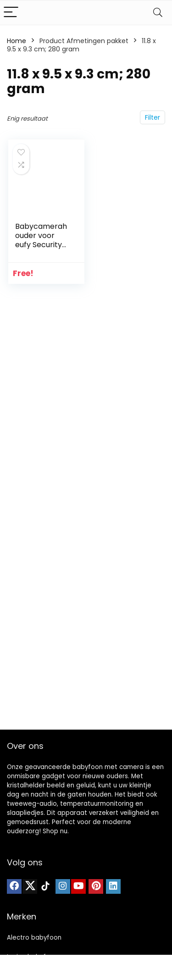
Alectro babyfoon (34, 938)
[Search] (158, 13)
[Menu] (11, 13)
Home (17, 41)
